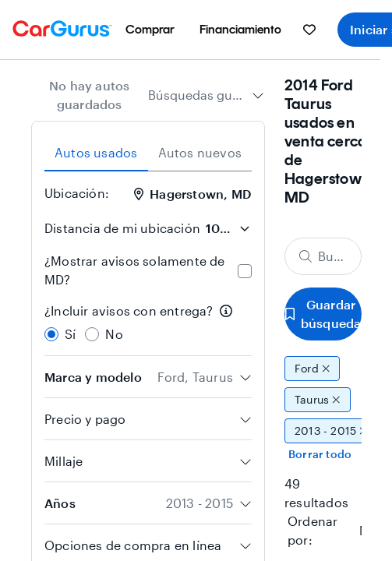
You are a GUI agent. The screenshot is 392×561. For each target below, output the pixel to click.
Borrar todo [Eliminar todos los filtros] (320, 454)
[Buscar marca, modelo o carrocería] (323, 256)
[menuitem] (150, 30)
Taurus (318, 400)
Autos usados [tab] (96, 152)
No (114, 334)
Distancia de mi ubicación (122, 228)
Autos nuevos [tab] (200, 152)
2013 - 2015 (331, 431)
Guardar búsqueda (323, 314)
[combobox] (206, 95)
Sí (70, 334)
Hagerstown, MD (192, 194)
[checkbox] (245, 271)
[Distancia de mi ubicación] (228, 228)
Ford (312, 369)
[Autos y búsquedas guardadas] (309, 30)
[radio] (51, 334)
